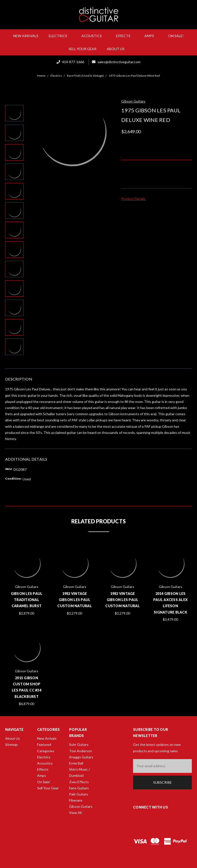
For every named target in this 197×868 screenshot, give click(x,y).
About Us (118, 49)
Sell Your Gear (83, 49)
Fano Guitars (79, 788)
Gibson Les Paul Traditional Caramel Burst (27, 600)
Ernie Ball (76, 763)
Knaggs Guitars (81, 757)
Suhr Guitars (79, 744)
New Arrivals (26, 36)
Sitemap (11, 744)
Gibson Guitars (81, 806)
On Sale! (176, 36)
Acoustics (94, 36)
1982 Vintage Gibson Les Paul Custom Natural (75, 600)
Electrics (60, 36)
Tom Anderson (81, 751)
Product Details (135, 199)
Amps (151, 36)
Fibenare (76, 800)
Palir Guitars (79, 794)
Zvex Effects (79, 782)
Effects (125, 36)
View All (75, 813)
